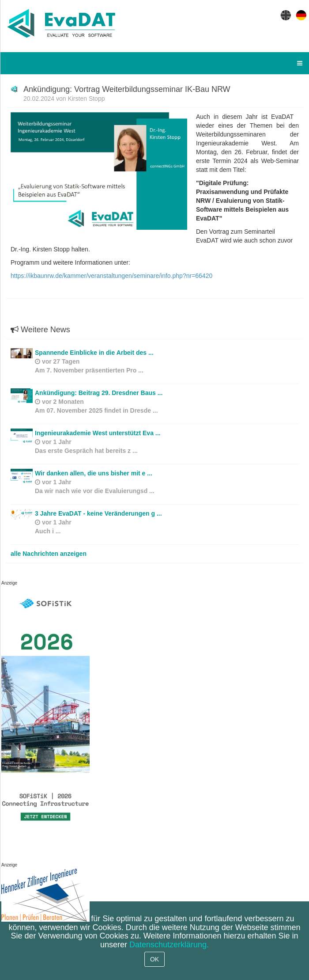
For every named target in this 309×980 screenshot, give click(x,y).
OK (154, 959)
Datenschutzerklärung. (169, 945)
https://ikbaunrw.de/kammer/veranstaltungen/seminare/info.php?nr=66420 (111, 276)
